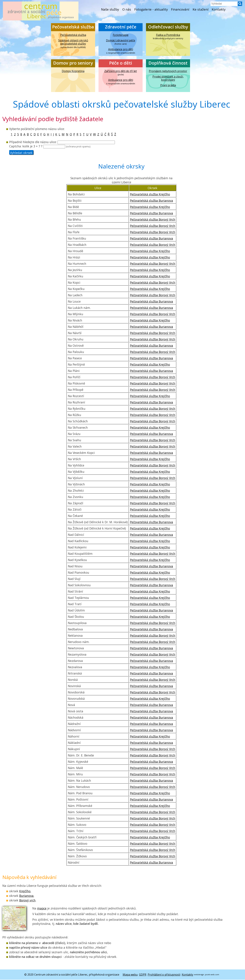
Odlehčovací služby (168, 27)
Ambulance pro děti (121, 49)
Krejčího (25, 892)
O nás (126, 9)
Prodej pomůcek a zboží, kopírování (168, 78)
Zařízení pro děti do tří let (121, 71)
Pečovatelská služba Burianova (152, 201)
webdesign (199, 975)
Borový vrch (27, 901)
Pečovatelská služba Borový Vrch (153, 220)
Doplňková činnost (168, 63)
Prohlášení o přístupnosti (164, 975)
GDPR (143, 975)
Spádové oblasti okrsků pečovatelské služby (73, 42)
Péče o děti (121, 63)
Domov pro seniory (73, 63)
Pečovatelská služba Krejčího (150, 195)
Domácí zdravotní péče (121, 41)
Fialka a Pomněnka (168, 35)
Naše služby (108, 9)
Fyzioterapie (121, 35)
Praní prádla (168, 85)
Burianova (26, 896)
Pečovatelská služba (73, 27)
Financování (181, 9)
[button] (239, 5)
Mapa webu (130, 975)
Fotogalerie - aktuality (151, 9)
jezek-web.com (212, 975)
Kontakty (220, 9)
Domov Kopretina (73, 71)
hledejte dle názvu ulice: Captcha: (62, 144)
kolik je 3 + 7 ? (56, 147)
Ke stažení (202, 9)
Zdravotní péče (121, 27)
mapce (42, 909)
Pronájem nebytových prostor (168, 71)
